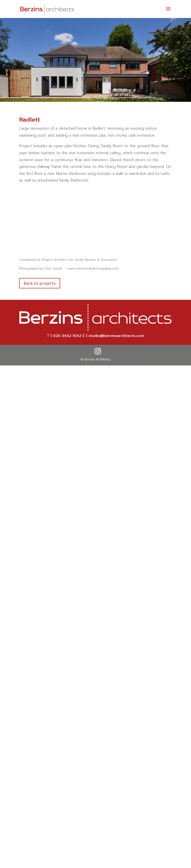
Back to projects (40, 283)
